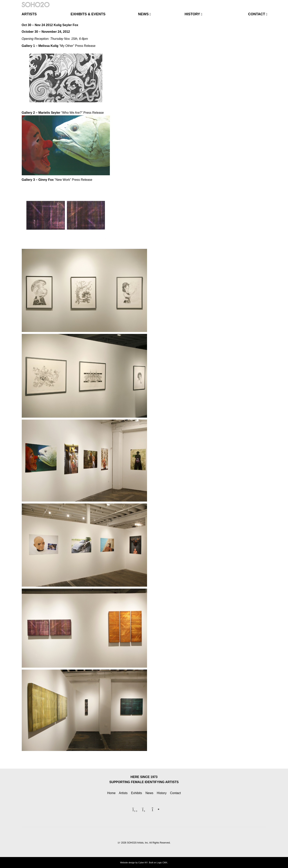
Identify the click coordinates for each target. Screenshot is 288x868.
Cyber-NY (143, 863)
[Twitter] (256, 3)
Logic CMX (162, 863)
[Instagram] (263, 3)
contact (257, 14)
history (192, 14)
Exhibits (136, 793)
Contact (175, 793)
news (143, 14)
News (149, 793)
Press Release (85, 46)
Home (111, 793)
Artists (123, 793)
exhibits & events (88, 14)
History (162, 793)
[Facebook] (250, 3)
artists (29, 14)
